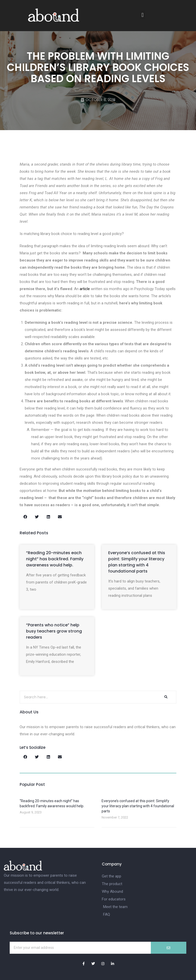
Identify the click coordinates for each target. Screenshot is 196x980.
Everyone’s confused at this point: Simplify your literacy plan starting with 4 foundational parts (137, 562)
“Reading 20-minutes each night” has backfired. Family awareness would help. (55, 559)
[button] (143, 15)
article (85, 289)
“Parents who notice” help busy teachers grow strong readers (54, 631)
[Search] (166, 697)
